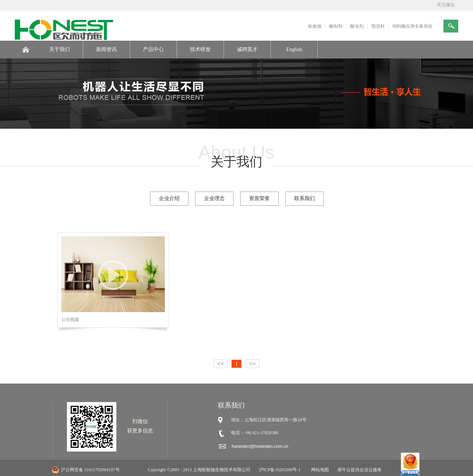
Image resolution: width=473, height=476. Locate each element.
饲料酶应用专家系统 (412, 26)
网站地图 (319, 470)
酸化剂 (357, 26)
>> (252, 364)
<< (221, 364)
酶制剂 (336, 26)
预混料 (378, 26)
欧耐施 (315, 26)
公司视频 (70, 320)
